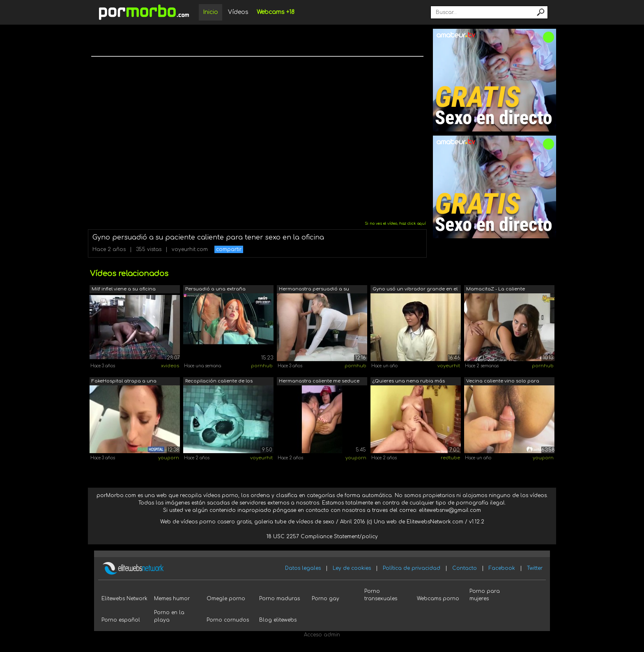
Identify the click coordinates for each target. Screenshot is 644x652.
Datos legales (303, 568)
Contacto (465, 568)
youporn (169, 458)
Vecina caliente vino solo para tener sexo (503, 382)
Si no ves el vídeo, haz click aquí (395, 223)
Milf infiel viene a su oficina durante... (124, 290)
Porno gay (325, 599)
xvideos (170, 366)
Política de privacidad (412, 568)
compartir (229, 249)
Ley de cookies (352, 568)
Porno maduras (279, 599)
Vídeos (238, 12)
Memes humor (172, 599)
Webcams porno (438, 599)
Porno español (121, 620)
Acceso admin (322, 635)
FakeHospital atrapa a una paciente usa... (124, 382)
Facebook (502, 568)
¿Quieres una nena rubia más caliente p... (409, 382)
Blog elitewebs (278, 620)
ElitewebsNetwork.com (435, 522)
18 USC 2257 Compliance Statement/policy (322, 537)
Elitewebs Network (124, 599)
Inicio (210, 12)
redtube (450, 458)
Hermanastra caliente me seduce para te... (319, 382)
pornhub (262, 366)
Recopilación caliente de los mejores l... (219, 382)
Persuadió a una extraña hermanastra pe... (215, 290)
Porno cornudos (228, 620)
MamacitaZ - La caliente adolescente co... (496, 290)
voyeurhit (449, 366)
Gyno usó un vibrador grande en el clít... (415, 290)
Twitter (535, 568)
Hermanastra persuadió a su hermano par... (314, 290)
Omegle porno (226, 599)
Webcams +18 (276, 12)
